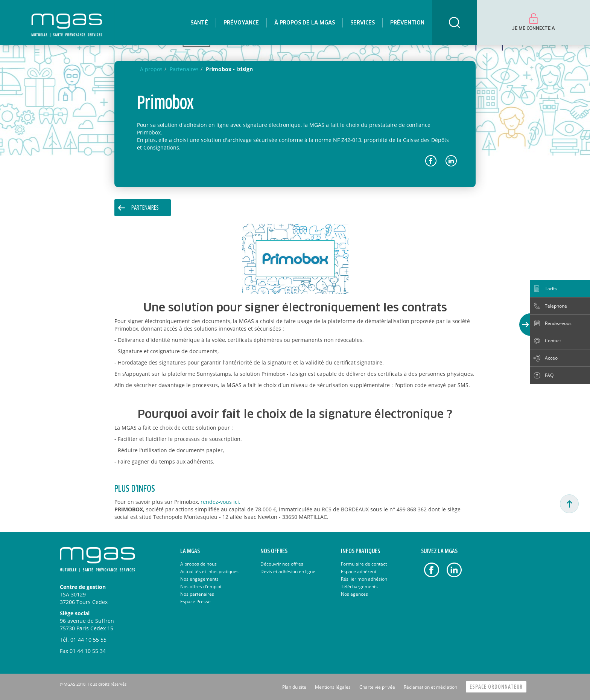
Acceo (551, 358)
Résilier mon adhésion (364, 579)
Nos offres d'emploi (201, 586)
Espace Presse (195, 602)
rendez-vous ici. (220, 502)
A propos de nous (198, 564)
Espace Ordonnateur (496, 687)
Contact (553, 341)
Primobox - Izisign (229, 69)
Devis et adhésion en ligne (288, 571)
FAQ (549, 375)
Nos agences (354, 594)
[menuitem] (199, 23)
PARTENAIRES (145, 208)
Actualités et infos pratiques (209, 571)
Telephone (556, 306)
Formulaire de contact (364, 564)
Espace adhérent (359, 571)
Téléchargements (359, 586)
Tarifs (551, 289)
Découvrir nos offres (282, 564)
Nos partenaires (197, 594)
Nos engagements (199, 579)
